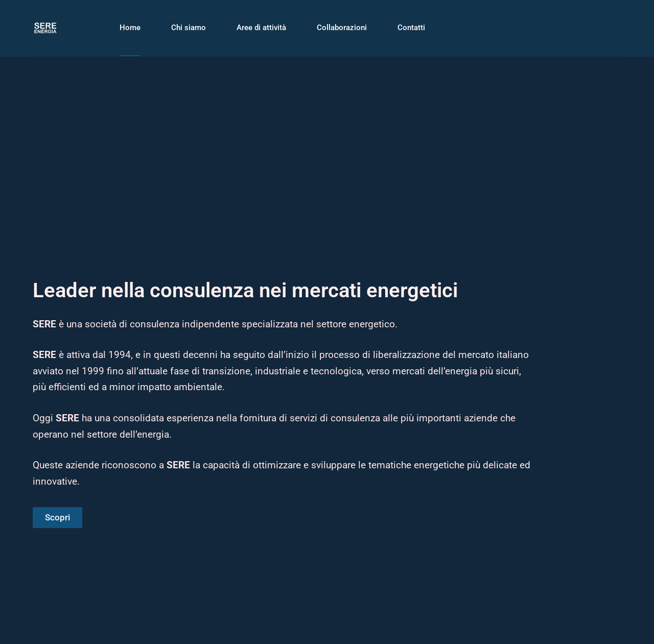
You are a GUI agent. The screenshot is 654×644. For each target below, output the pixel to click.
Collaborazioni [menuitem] (342, 28)
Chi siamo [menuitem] (189, 28)
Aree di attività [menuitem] (261, 28)
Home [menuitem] (130, 28)
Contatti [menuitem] (411, 28)
